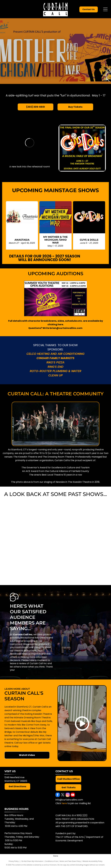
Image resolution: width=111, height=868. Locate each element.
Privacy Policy (14, 861)
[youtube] (73, 795)
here (64, 803)
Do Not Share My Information (32, 861)
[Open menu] (105, 9)
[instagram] (68, 795)
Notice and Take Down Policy (70, 861)
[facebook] (58, 795)
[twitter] (63, 795)
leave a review (18, 663)
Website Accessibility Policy (92, 861)
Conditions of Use (51, 861)
